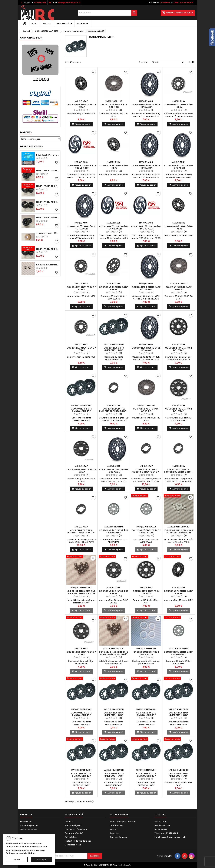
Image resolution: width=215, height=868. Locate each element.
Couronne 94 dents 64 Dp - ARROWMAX (114, 531)
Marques (26, 132)
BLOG (34, 24)
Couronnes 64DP (31, 38)
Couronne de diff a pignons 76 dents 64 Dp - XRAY (81, 533)
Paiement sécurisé (74, 833)
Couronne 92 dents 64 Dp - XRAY (81, 106)
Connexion (165, 2)
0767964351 (40, 2)
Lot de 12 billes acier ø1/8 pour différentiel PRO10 (114, 653)
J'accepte (42, 859)
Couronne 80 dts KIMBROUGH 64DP (114, 349)
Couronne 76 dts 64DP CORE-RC (146, 410)
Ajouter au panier (81, 124)
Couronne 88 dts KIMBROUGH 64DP (81, 775)
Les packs (83, 24)
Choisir (168, 62)
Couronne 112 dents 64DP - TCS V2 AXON (114, 228)
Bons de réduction (119, 837)
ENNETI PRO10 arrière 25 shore (48, 202)
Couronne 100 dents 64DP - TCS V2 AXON (146, 228)
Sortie (17, 859)
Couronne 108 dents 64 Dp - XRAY (146, 592)
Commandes (116, 825)
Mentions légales (73, 825)
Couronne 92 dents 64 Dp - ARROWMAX (146, 531)
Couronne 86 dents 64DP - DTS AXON (146, 167)
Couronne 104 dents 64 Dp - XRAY (179, 349)
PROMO (47, 24)
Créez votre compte (183, 2)
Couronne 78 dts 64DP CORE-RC (179, 288)
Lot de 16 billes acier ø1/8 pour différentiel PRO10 (81, 592)
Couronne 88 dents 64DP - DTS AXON (146, 349)
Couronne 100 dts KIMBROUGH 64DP (81, 714)
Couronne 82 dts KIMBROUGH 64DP (146, 775)
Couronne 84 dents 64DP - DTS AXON (146, 288)
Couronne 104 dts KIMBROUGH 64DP (81, 410)
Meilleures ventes (29, 829)
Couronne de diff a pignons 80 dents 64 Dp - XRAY (178, 472)
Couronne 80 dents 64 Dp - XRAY (178, 106)
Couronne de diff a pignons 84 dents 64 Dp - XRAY (146, 472)
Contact (161, 814)
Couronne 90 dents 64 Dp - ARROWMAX (178, 653)
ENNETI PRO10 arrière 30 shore (48, 186)
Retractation (71, 837)
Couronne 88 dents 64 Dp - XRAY (114, 167)
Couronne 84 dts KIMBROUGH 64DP (114, 775)
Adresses (114, 833)
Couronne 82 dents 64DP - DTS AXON (146, 106)
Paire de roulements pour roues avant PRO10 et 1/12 (48, 265)
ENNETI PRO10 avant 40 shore (48, 218)
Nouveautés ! (64, 24)
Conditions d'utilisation (76, 829)
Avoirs (113, 829)
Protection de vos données (78, 841)
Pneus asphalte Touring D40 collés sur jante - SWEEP (48, 155)
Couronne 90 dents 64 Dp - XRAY (114, 592)
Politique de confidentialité (20, 853)
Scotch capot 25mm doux (48, 233)
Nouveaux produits (29, 825)
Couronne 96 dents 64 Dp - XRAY (81, 653)
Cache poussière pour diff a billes (146, 653)
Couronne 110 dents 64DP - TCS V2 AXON (81, 167)
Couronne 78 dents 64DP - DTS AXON (81, 228)
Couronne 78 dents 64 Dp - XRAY (81, 349)
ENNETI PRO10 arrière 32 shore (48, 249)
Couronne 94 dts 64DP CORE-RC (114, 106)
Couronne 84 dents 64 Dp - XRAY (178, 228)
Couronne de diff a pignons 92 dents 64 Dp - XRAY (114, 411)
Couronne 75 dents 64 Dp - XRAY (179, 592)
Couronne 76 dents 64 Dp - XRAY (81, 288)
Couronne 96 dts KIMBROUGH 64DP (114, 714)
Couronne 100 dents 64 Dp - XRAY (179, 410)
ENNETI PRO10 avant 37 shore (48, 170)
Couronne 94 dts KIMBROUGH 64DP (146, 714)
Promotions (26, 821)
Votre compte (119, 814)
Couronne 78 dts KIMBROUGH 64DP (179, 775)
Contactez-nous (73, 845)
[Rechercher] (107, 13)
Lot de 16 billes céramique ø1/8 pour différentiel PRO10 (179, 533)
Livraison (69, 821)
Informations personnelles (123, 821)
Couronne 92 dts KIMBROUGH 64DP (179, 714)
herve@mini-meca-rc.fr (69, 2)
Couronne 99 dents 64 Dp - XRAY (114, 288)
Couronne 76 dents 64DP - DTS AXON (114, 471)
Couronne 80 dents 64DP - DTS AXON (179, 167)
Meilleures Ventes (31, 146)
